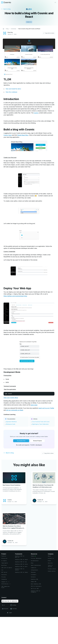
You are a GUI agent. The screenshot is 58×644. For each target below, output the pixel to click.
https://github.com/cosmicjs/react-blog (15, 296)
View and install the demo (13, 89)
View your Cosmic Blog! (11, 398)
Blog (7, 29)
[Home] (3, 29)
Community (13, 29)
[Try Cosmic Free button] (21, 441)
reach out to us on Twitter (46, 408)
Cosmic (36, 113)
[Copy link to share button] (49, 33)
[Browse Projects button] (38, 441)
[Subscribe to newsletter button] (10, 601)
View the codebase (11, 92)
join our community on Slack (15, 410)
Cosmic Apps (8, 135)
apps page (34, 405)
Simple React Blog (23, 135)
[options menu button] (6, 582)
